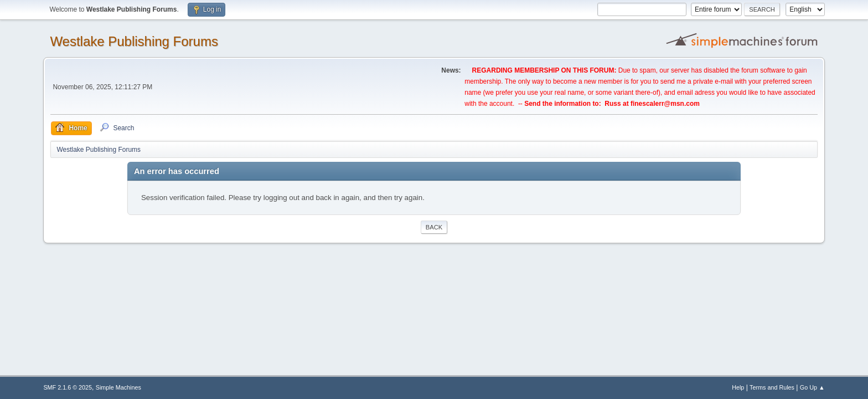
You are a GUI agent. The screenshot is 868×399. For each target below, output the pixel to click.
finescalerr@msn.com (665, 104)
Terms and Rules (772, 387)
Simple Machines (118, 387)
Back (434, 227)
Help (738, 387)
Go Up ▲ (812, 387)
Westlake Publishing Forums (134, 41)
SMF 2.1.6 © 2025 (68, 387)
